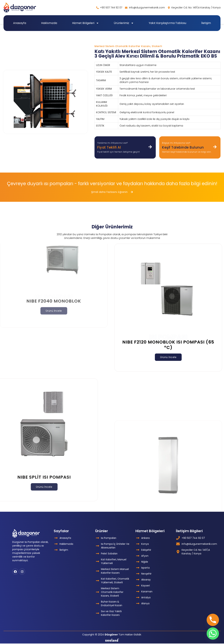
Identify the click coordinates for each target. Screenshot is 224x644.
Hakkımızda (49, 23)
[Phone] (213, 620)
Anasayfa (20, 23)
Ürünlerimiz (124, 23)
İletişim (206, 23)
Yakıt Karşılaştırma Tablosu (167, 23)
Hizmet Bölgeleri (85, 23)
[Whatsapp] (213, 633)
